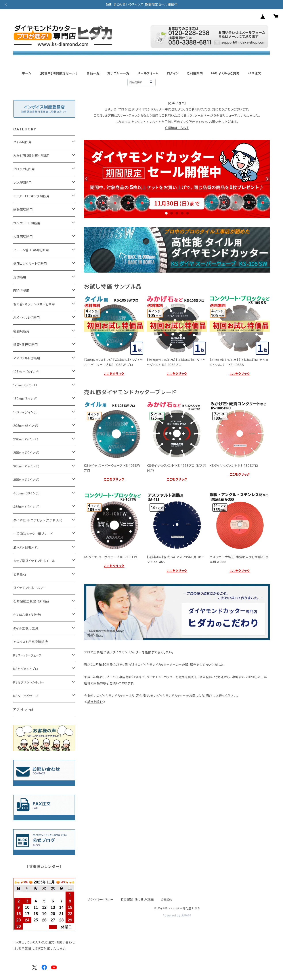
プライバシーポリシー (101, 900)
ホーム (27, 73)
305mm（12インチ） (27, 466)
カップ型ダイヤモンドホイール (34, 561)
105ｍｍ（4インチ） (27, 372)
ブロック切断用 (24, 169)
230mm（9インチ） (26, 439)
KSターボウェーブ (26, 696)
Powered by (177, 915)
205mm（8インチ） (26, 426)
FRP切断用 (21, 291)
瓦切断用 (20, 277)
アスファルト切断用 (27, 358)
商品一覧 (93, 73)
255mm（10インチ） (27, 453)
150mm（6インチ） (26, 399)
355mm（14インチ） (27, 480)
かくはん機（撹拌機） (28, 615)
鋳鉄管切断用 (23, 210)
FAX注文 (254, 73)
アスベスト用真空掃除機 (31, 642)
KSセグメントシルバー (29, 682)
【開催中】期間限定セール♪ (59, 73)
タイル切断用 (23, 142)
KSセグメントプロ (26, 669)
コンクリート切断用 (27, 223)
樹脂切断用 (21, 331)
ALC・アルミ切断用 (27, 318)
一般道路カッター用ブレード (33, 534)
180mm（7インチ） (26, 412)
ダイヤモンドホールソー (30, 588)
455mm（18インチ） (27, 507)
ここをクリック (114, 374)
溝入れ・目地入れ (26, 547)
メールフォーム (148, 73)
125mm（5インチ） (26, 385)
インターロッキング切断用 (32, 196)
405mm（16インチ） (27, 493)
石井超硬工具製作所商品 (31, 601)
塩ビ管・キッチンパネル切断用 (34, 304)
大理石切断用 (23, 237)
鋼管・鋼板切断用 (26, 345)
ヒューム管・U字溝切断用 (31, 250)
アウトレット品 (23, 709)
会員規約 (167, 900)
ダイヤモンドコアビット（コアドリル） (38, 520)
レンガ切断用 (23, 183)
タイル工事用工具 (26, 628)
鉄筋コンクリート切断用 (30, 264)
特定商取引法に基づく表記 (137, 900)
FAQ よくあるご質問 (225, 73)
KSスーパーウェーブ (28, 655)
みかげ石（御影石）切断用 (31, 156)
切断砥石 (20, 574)
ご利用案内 (195, 73)
